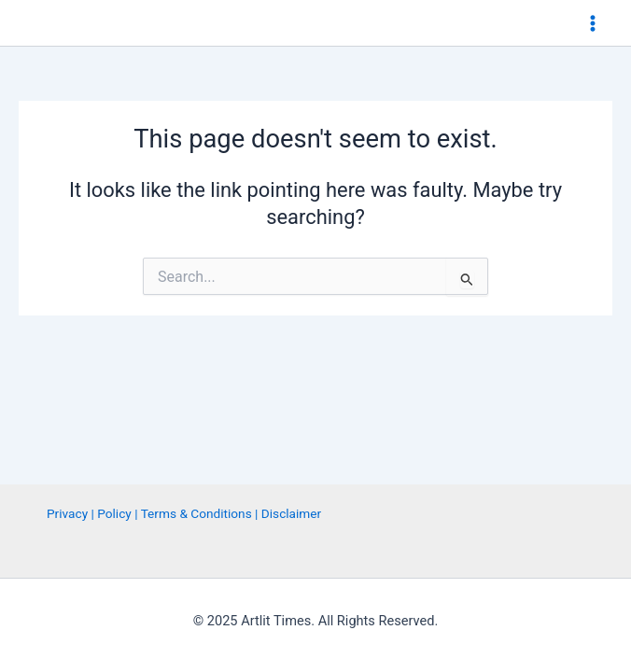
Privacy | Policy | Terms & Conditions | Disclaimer (184, 513)
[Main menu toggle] (593, 23)
